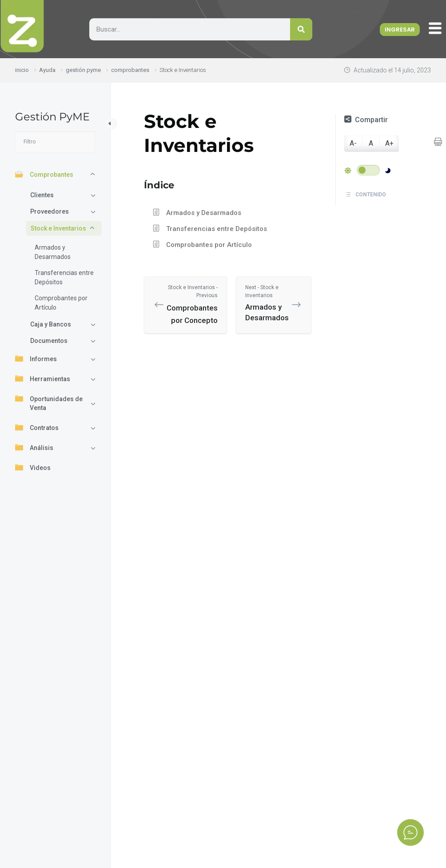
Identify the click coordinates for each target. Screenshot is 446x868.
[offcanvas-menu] (437, 29)
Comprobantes (44, 174)
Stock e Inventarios (58, 228)
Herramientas (43, 378)
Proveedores (50, 211)
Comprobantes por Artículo (61, 303)
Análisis (34, 447)
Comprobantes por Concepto (192, 304)
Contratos (37, 427)
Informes (36, 358)
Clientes (42, 195)
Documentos (49, 341)
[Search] (301, 29)
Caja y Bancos (51, 324)
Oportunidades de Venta (49, 403)
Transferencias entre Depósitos (64, 277)
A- (353, 143)
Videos (33, 467)
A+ (389, 143)
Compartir (366, 120)
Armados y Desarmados (53, 252)
